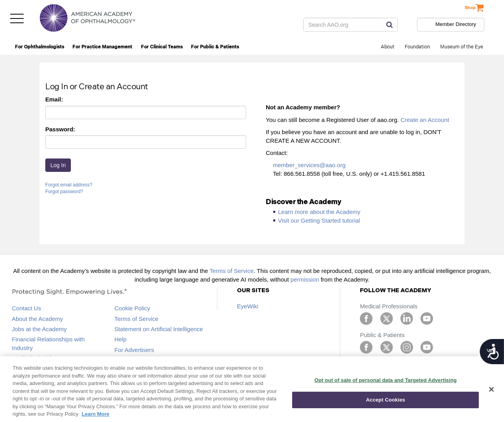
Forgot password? (64, 192)
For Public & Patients (215, 47)
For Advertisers (134, 350)
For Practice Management (102, 47)
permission (305, 279)
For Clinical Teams (162, 47)
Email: (54, 99)
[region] (252, 389)
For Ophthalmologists (40, 47)
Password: (60, 129)
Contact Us (26, 308)
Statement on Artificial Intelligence (158, 329)
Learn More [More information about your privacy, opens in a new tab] (96, 414)
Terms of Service (232, 271)
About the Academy (37, 319)
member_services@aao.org (309, 165)
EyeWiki (248, 306)
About (388, 47)
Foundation (417, 47)
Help (120, 339)
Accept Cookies (386, 400)
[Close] (491, 389)
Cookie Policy (132, 308)
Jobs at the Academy (39, 329)
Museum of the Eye (462, 47)
